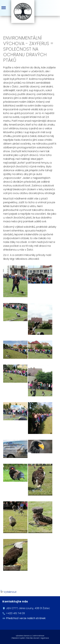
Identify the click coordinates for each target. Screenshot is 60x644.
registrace (45, 638)
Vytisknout (8, 592)
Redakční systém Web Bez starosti (26, 638)
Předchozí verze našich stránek (26, 618)
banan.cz (28, 636)
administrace (39, 636)
